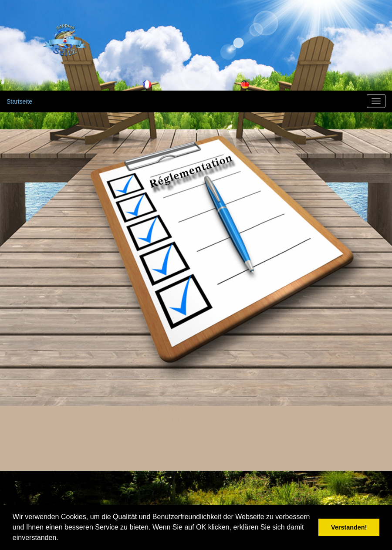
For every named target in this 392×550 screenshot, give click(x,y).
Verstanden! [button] (349, 527)
